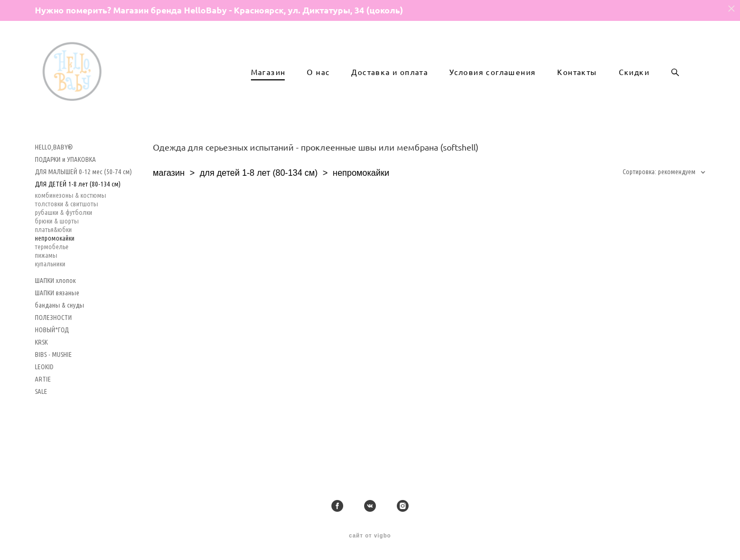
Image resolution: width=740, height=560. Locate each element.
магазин (169, 195)
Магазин (268, 84)
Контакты (577, 84)
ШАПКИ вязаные (57, 315)
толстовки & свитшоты (66, 226)
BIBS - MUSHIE (53, 377)
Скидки (634, 84)
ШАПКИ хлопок (55, 303)
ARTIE (43, 401)
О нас (318, 84)
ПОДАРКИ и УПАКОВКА (65, 182)
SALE (41, 414)
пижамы (46, 278)
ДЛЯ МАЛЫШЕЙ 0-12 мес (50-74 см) (83, 194)
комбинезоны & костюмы (71, 218)
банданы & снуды (60, 327)
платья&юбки (53, 252)
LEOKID (44, 389)
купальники (50, 286)
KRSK (41, 364)
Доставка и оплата (390, 84)
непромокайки (55, 260)
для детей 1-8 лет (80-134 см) (258, 195)
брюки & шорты (57, 243)
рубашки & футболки (64, 235)
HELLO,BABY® (54, 169)
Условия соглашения (493, 84)
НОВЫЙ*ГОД (52, 352)
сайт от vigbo (370, 536)
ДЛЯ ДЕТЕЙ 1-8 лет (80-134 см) (78, 206)
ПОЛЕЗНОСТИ (53, 340)
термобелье (52, 269)
